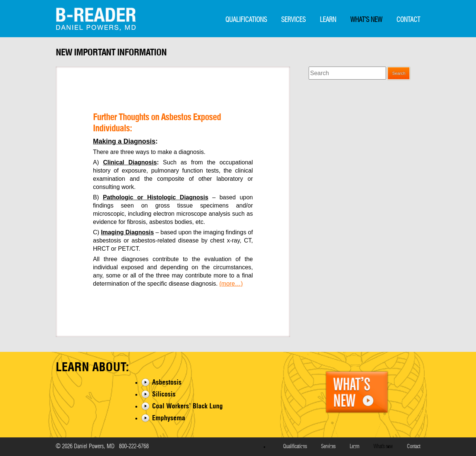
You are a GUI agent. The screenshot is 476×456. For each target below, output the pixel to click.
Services (293, 20)
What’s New (366, 20)
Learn (328, 20)
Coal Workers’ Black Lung (187, 406)
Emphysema (169, 418)
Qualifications (246, 20)
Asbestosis (167, 382)
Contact (408, 20)
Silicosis (164, 394)
